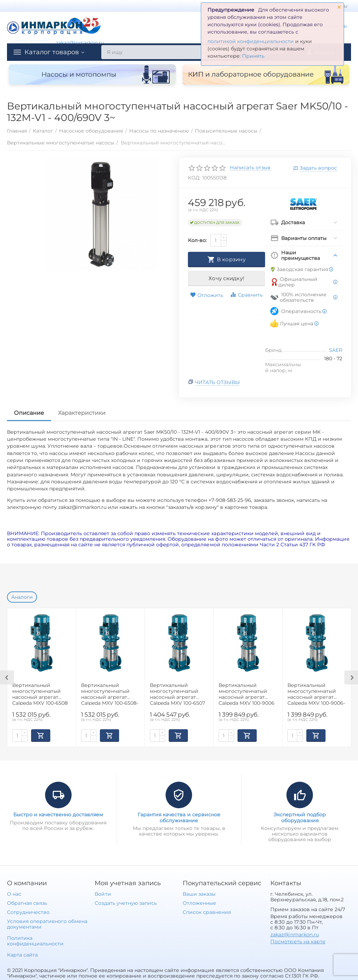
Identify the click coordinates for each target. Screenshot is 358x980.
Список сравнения (207, 912)
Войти (103, 894)
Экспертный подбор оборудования (300, 817)
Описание (29, 413)
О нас (14, 894)
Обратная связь (27, 903)
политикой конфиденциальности (251, 41)
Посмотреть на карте (298, 942)
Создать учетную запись (126, 903)
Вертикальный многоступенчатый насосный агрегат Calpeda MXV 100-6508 (40, 694)
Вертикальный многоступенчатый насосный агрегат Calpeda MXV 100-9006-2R (316, 694)
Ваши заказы (199, 894)
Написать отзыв (250, 168)
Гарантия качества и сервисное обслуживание (179, 817)
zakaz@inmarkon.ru (80, 43)
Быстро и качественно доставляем (58, 815)
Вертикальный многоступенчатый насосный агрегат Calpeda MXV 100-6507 (177, 694)
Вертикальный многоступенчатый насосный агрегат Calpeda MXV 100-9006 (247, 694)
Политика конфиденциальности (35, 941)
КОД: (194, 178)
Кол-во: (197, 240)
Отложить (207, 295)
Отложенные (199, 903)
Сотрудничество (28, 912)
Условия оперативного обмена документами (47, 924)
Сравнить (246, 295)
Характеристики (82, 413)
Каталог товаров (52, 52)
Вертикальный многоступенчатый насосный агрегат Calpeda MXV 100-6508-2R (110, 694)
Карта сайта (22, 955)
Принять (253, 56)
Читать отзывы (217, 382)
